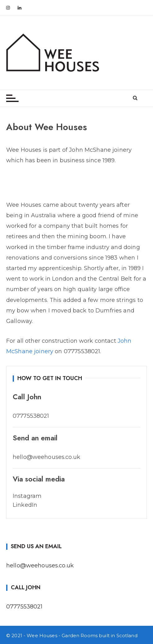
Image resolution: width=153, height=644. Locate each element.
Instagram (27, 496)
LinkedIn (25, 505)
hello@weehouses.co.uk (40, 566)
